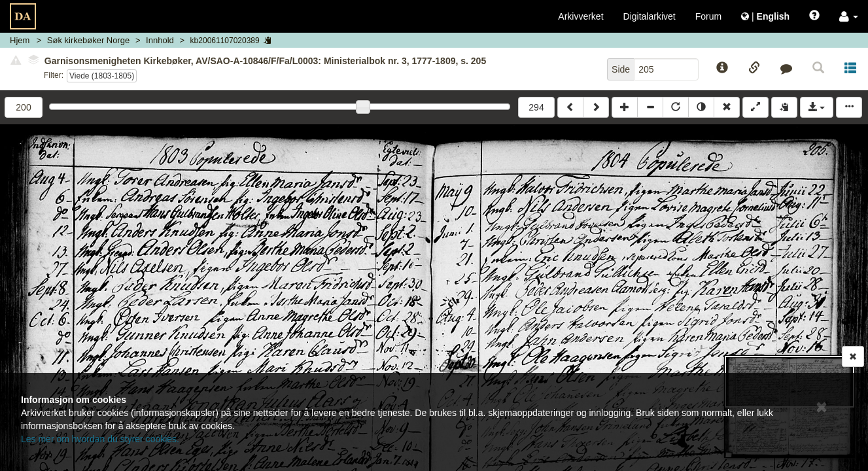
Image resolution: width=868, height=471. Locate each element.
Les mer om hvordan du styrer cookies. (100, 439)
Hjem (20, 40)
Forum (708, 16)
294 (536, 107)
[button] (849, 16)
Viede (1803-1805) (102, 76)
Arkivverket (581, 16)
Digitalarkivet (650, 16)
